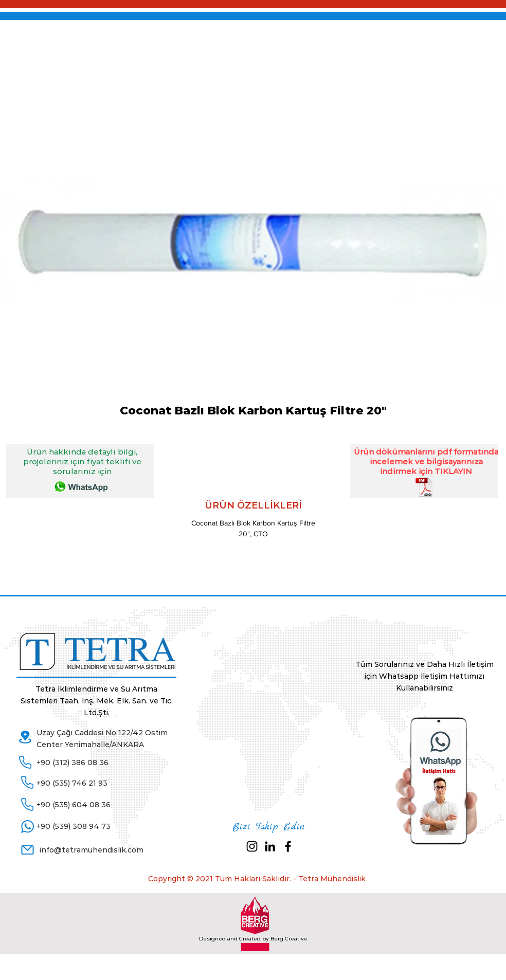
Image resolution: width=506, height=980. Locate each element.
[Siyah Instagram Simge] (252, 846)
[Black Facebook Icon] (288, 846)
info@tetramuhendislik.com (92, 850)
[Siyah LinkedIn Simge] (270, 846)
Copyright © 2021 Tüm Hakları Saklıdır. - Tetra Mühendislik (257, 879)
